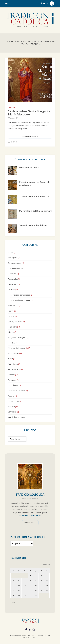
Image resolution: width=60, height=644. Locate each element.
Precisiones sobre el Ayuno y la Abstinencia (35, 184)
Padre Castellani (14, 369)
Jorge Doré (12, 327)
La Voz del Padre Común (20, 300)
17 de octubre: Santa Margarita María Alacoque (29, 113)
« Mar (13, 602)
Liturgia (11, 332)
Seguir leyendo (29, 136)
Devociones (13, 284)
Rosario (11, 396)
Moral (10, 359)
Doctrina (11, 290)
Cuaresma (12, 274)
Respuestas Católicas (17, 391)
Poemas (11, 375)
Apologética (13, 258)
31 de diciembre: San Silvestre (34, 196)
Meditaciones (13, 353)
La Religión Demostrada (20, 295)
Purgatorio (12, 380)
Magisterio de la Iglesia (17, 337)
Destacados (13, 279)
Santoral (11, 108)
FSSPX (10, 311)
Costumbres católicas (17, 268)
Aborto (11, 252)
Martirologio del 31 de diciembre (36, 211)
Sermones (12, 412)
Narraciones (13, 364)
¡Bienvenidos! (29, 523)
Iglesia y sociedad (15, 322)
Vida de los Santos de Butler (19, 417)
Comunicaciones (15, 263)
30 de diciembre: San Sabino (33, 225)
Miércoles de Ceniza (29, 167)
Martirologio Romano (17, 348)
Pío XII (13, 343)
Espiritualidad (13, 306)
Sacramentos (13, 401)
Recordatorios (14, 385)
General (11, 316)
